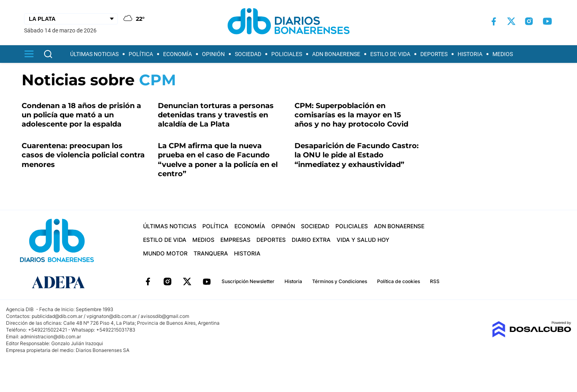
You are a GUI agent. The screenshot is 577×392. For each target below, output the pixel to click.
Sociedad (248, 54)
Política (141, 54)
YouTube (207, 281)
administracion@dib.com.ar (51, 337)
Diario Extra (311, 240)
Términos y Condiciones (340, 281)
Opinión (213, 54)
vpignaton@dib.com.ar (112, 316)
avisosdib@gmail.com (165, 316)
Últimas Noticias (94, 54)
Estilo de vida (390, 54)
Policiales (287, 54)
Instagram (167, 281)
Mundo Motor (165, 253)
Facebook (148, 281)
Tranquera (211, 253)
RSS (435, 281)
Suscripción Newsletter (248, 281)
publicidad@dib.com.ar (57, 316)
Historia (470, 54)
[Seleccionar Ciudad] (71, 19)
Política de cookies (398, 281)
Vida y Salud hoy (363, 240)
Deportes (434, 54)
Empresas (235, 240)
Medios (503, 54)
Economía (178, 54)
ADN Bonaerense (336, 54)
